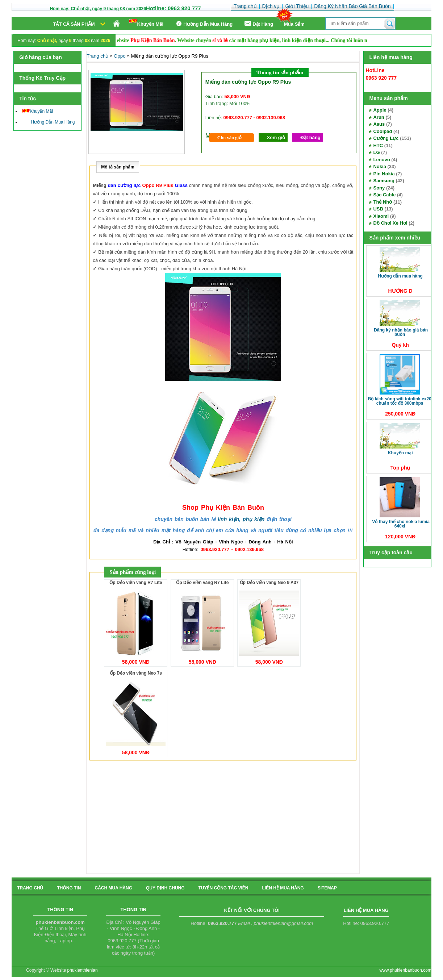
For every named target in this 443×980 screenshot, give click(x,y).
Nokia (379, 166)
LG (376, 152)
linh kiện (228, 519)
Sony (379, 188)
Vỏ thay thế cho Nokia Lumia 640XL (401, 524)
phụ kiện (254, 519)
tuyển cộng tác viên (223, 888)
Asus (379, 124)
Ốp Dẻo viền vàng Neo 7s (136, 673)
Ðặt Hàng (258, 24)
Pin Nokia (384, 174)
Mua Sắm (294, 24)
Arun (379, 117)
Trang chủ (97, 56)
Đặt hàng (310, 137)
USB (378, 209)
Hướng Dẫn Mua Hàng (203, 24)
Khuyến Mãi (147, 23)
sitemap (327, 888)
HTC (378, 145)
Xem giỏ (276, 137)
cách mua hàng (113, 888)
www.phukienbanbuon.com (405, 970)
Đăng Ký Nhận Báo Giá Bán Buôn (401, 332)
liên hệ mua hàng (283, 888)
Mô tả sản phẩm (118, 167)
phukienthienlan (82, 970)
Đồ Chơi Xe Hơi (390, 223)
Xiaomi (381, 216)
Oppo (120, 56)
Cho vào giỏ (229, 137)
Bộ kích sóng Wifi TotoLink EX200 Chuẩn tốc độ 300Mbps (401, 401)
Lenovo (381, 160)
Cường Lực (386, 138)
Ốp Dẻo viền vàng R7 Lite (136, 583)
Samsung (384, 181)
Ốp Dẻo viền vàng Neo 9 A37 (269, 583)
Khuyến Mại (400, 453)
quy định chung (165, 888)
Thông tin (69, 888)
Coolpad (383, 131)
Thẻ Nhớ (383, 202)
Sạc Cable (384, 195)
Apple (380, 110)
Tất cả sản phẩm (74, 24)
